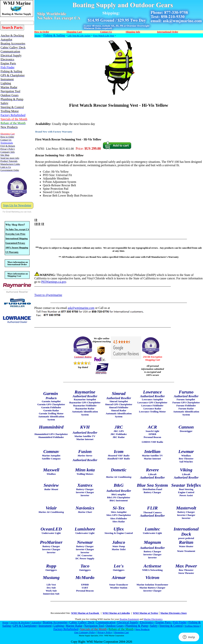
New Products (142, 629)
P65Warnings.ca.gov (54, 282)
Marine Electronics (153, 619)
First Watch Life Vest (103, 36)
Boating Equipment (129, 619)
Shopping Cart (121, 632)
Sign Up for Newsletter (17, 205)
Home (38, 36)
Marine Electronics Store (174, 613)
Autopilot (36, 622)
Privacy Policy (105, 632)
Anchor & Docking (20, 622)
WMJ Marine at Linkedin (116, 613)
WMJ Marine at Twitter (146, 613)
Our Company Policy (85, 632)
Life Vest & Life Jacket (79, 36)
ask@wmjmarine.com (81, 308)
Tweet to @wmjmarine (48, 295)
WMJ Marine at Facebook (85, 613)
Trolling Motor (192, 626)
